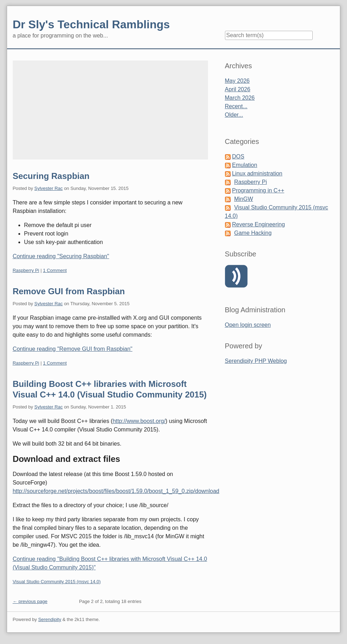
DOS (238, 156)
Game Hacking (253, 233)
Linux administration (257, 173)
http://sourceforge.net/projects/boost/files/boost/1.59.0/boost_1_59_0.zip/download (116, 491)
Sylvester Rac (48, 188)
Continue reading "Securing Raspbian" (61, 256)
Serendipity (50, 619)
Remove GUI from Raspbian (69, 291)
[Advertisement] (110, 110)
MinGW (244, 199)
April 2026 (238, 89)
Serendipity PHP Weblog (256, 361)
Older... (234, 115)
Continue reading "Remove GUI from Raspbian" (73, 349)
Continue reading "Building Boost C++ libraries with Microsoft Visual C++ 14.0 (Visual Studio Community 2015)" (110, 563)
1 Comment (55, 270)
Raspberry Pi (26, 270)
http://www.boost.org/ (139, 421)
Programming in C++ (258, 190)
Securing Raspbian (51, 176)
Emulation (245, 165)
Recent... (236, 106)
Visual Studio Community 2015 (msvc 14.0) (57, 582)
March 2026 (240, 98)
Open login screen (248, 325)
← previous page (30, 601)
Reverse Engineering (258, 224)
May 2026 (237, 81)
